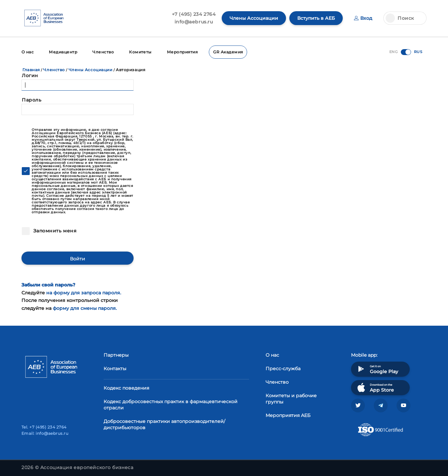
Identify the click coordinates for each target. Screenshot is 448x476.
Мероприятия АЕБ (288, 415)
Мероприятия (182, 52)
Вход (363, 18)
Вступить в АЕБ (316, 18)
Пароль (32, 100)
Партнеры (116, 355)
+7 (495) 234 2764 (194, 14)
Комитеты (140, 52)
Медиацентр (63, 52)
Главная (31, 70)
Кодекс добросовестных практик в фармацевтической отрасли (171, 405)
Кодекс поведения (126, 388)
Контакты (115, 369)
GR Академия (228, 52)
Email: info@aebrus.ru (45, 433)
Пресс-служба (283, 369)
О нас (28, 52)
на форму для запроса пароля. (84, 293)
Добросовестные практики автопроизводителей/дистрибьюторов (164, 424)
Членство (103, 52)
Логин (30, 75)
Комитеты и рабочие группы (291, 399)
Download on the (375, 387)
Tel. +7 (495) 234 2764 (44, 427)
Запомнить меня (54, 231)
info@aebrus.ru (194, 22)
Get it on (377, 369)
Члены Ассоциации (254, 18)
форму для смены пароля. (85, 308)
